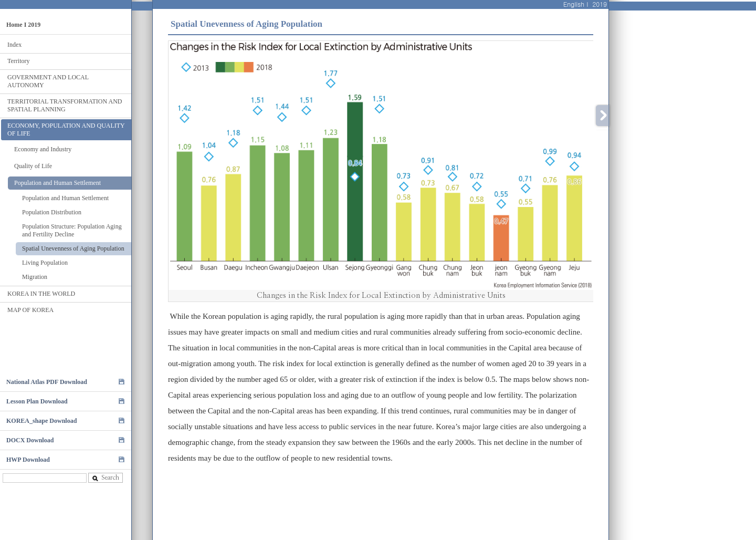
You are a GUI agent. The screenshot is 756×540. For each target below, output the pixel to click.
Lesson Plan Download (37, 401)
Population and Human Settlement (57, 183)
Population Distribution (52, 212)
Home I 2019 (23, 25)
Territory (18, 61)
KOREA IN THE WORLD (41, 294)
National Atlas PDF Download (47, 382)
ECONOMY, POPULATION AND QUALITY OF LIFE (66, 129)
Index (14, 45)
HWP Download (28, 460)
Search (106, 478)
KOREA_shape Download (41, 421)
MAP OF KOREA (30, 310)
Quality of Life (33, 166)
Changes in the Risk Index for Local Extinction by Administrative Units (381, 295)
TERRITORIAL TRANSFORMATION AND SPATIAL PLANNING (65, 105)
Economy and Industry (43, 149)
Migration (35, 277)
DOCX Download (30, 440)
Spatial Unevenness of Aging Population (73, 248)
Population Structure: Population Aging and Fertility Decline (72, 230)
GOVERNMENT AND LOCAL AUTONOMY (48, 81)
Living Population (45, 263)
